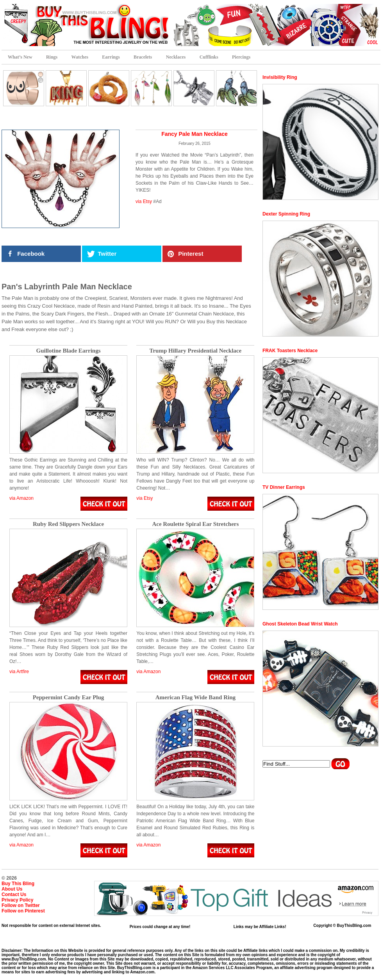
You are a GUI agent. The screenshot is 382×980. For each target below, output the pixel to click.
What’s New (20, 57)
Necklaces (176, 57)
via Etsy (144, 201)
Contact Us (14, 894)
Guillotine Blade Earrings (68, 351)
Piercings (241, 57)
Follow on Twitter (21, 905)
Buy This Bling (18, 884)
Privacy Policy (17, 900)
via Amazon (21, 498)
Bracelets (143, 57)
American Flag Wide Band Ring (195, 698)
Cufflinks (209, 57)
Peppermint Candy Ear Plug (69, 698)
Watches (80, 57)
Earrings (111, 57)
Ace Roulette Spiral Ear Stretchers (195, 524)
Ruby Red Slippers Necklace (68, 524)
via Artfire (19, 672)
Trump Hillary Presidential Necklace (196, 351)
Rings (52, 57)
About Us (12, 889)
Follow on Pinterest (23, 911)
